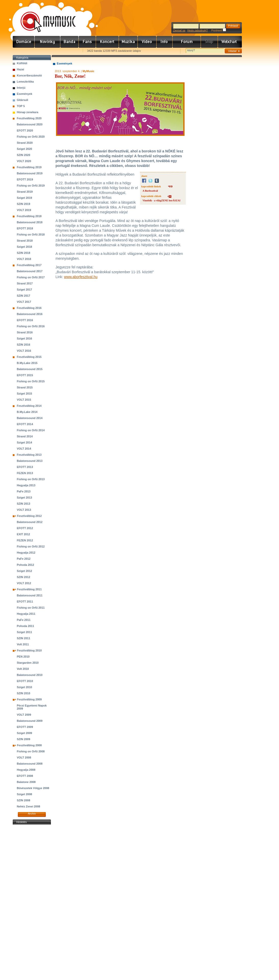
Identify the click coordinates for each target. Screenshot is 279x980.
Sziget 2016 (24, 338)
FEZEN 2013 (25, 473)
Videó (147, 42)
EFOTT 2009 (25, 727)
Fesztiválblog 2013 (29, 455)
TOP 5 (21, 106)
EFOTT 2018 (25, 228)
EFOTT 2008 (25, 776)
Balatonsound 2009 (30, 721)
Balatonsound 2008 (30, 764)
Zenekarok (69, 42)
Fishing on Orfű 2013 (31, 479)
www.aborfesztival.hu (81, 277)
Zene (128, 42)
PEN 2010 (23, 657)
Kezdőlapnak (45, 51)
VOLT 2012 (24, 583)
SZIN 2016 (24, 345)
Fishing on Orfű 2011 (31, 608)
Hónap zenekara (27, 112)
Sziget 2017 (24, 290)
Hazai (20, 69)
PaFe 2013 (24, 491)
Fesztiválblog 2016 (29, 308)
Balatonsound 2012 (30, 522)
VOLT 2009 (24, 715)
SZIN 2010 (24, 693)
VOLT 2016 (24, 351)
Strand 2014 (25, 436)
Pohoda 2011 (25, 626)
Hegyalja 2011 (26, 614)
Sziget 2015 (24, 394)
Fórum (187, 42)
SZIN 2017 (24, 296)
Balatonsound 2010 (30, 675)
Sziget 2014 (24, 442)
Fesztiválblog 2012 (29, 516)
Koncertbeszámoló (29, 75)
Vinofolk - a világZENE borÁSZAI (162, 200)
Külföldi (22, 63)
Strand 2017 (25, 283)
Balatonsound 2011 (30, 595)
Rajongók (87, 42)
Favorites (23, 51)
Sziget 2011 (24, 632)
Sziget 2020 (24, 149)
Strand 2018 (25, 241)
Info (165, 42)
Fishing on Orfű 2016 (31, 326)
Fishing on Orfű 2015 (31, 381)
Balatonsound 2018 (30, 222)
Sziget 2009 (24, 733)
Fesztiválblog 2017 (29, 265)
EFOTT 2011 (25, 602)
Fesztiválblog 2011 (29, 589)
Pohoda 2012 (25, 565)
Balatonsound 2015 (30, 369)
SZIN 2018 (24, 253)
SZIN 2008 (24, 800)
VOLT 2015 (24, 400)
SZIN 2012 (24, 577)
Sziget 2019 (24, 198)
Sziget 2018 (24, 247)
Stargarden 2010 (28, 663)
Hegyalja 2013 (26, 485)
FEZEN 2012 (25, 540)
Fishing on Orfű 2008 (31, 751)
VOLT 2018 (24, 259)
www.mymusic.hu (44, 17)
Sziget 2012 (24, 571)
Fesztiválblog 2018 (29, 216)
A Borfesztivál (150, 191)
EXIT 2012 (23, 534)
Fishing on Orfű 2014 (31, 430)
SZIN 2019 (24, 204)
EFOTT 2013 (25, 467)
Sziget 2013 (24, 498)
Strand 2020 (25, 143)
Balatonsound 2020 (30, 124)
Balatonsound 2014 (30, 418)
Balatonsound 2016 (30, 314)
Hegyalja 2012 (26, 553)
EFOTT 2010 (25, 681)
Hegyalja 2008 (26, 770)
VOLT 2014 (24, 449)
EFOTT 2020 (25, 130)
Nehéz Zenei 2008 (29, 806)
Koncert (107, 42)
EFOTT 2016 (25, 320)
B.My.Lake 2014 (27, 412)
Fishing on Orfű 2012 (31, 546)
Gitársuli (23, 100)
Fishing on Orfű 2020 (31, 137)
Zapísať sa (179, 30)
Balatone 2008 (26, 782)
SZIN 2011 (24, 638)
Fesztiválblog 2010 (29, 650)
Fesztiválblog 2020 (29, 118)
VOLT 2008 (24, 757)
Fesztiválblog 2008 (29, 745)
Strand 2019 (25, 192)
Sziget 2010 (24, 687)
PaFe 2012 (24, 559)
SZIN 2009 (24, 739)
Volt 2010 (23, 669)
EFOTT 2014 (25, 424)
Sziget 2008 (24, 794)
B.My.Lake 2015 (27, 363)
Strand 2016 (25, 332)
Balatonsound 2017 (30, 271)
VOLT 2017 (24, 302)
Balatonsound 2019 (30, 173)
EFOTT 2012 (25, 528)
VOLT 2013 (24, 510)
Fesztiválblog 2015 (29, 357)
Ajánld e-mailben (66, 51)
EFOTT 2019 (25, 179)
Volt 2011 (23, 644)
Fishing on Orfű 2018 (31, 234)
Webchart (230, 42)
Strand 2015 (25, 387)
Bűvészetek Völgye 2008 (33, 788)
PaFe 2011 (24, 620)
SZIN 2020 (24, 155)
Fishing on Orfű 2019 (31, 186)
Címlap (24, 42)
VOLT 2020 (24, 161)
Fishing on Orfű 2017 (31, 277)
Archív (32, 814)
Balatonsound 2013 (30, 461)
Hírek (47, 42)
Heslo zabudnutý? (198, 30)
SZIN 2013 (24, 504)
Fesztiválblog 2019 (29, 167)
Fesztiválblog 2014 (29, 406)
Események (25, 94)
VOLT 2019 (24, 210)
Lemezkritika (25, 82)
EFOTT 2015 (25, 375)
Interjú (21, 88)
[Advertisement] (32, 902)
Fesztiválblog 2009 (29, 699)
